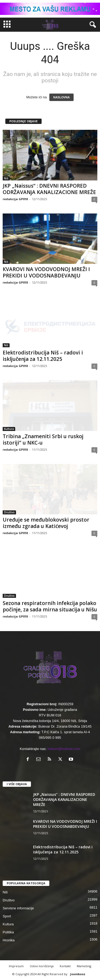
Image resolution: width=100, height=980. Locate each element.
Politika (8, 932)
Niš (6, 178)
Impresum (16, 966)
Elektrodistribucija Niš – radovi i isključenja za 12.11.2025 (43, 356)
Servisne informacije (18, 908)
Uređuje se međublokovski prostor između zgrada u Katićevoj (46, 523)
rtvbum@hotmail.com (64, 749)
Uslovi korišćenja (42, 966)
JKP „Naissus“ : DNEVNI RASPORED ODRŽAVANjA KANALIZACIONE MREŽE (49, 189)
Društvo (9, 512)
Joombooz (78, 974)
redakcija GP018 (15, 199)
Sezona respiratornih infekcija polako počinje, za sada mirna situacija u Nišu (50, 606)
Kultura (9, 429)
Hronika (9, 940)
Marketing (84, 966)
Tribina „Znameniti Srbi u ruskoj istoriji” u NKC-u (43, 439)
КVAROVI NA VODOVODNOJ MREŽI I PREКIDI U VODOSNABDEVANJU (46, 272)
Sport (7, 916)
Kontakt (65, 966)
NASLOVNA (62, 97)
